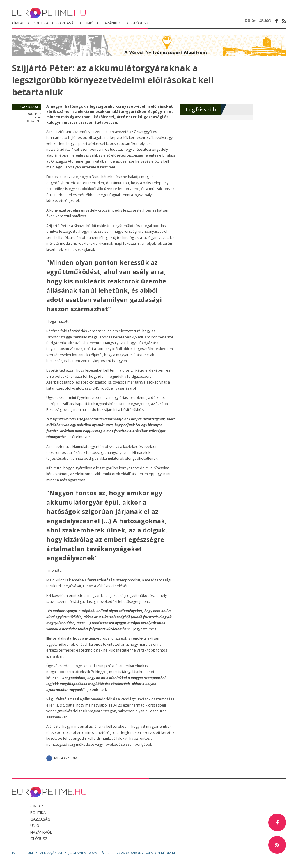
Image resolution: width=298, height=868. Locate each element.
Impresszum (23, 853)
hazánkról (113, 23)
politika (41, 23)
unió (89, 23)
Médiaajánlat (51, 853)
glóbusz (39, 839)
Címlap (18, 23)
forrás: (31, 121)
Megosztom (66, 758)
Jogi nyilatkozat (84, 853)
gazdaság (30, 107)
